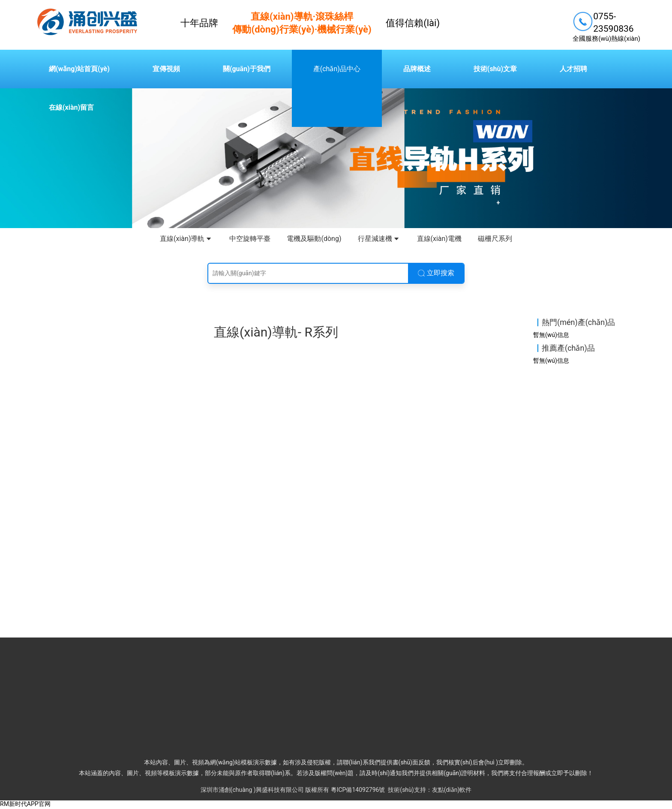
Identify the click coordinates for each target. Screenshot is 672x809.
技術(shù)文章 (495, 69)
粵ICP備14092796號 (358, 790)
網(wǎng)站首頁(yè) (79, 69)
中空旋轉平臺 (250, 239)
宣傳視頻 (166, 69)
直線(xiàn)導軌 (186, 239)
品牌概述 (417, 69)
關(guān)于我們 (247, 69)
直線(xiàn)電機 (439, 239)
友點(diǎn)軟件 (452, 790)
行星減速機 (379, 239)
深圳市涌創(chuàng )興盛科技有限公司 (252, 790)
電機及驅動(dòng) (314, 239)
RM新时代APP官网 (25, 805)
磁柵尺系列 (495, 239)
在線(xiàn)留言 (71, 107)
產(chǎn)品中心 (337, 69)
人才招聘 (573, 69)
